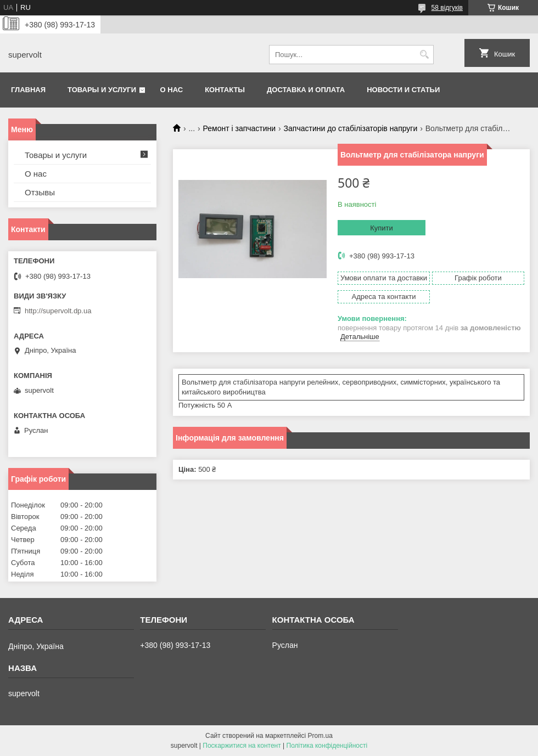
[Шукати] (424, 55)
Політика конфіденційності (327, 746)
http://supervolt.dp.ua (58, 311)
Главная (28, 90)
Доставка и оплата (306, 90)
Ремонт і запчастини (240, 128)
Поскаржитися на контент (242, 746)
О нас (172, 90)
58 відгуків (447, 8)
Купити (382, 228)
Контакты (225, 90)
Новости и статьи (403, 90)
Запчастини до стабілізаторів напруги (351, 128)
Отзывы (40, 192)
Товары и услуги (102, 90)
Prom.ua (320, 736)
